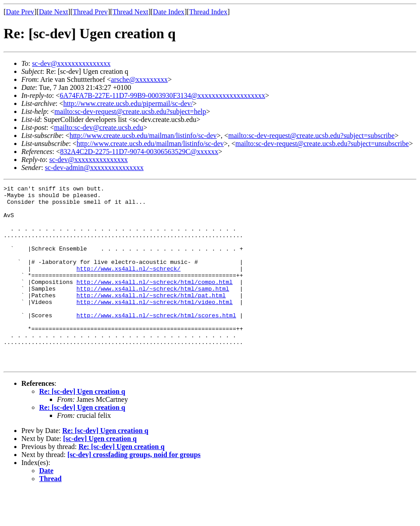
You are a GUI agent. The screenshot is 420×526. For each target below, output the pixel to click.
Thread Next (130, 12)
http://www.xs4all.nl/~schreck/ (129, 286)
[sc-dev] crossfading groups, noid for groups (134, 491)
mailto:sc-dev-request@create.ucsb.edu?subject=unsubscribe (322, 144)
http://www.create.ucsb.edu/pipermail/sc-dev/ (128, 103)
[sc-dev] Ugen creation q (100, 475)
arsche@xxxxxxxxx (139, 79)
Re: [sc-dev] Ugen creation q (82, 427)
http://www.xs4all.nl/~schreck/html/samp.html (153, 310)
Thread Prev (90, 12)
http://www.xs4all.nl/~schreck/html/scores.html (156, 342)
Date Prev (20, 12)
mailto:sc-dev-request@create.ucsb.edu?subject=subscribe (311, 136)
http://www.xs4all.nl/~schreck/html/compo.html (155, 302)
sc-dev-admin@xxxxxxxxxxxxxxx (94, 168)
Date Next (54, 12)
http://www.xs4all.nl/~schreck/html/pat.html (151, 318)
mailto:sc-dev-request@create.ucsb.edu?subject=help (130, 111)
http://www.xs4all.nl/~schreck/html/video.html (155, 326)
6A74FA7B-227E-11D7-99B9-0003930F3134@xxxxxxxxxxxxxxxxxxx (162, 95)
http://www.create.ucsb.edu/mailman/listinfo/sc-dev (143, 136)
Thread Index (208, 12)
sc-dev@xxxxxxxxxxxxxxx (71, 63)
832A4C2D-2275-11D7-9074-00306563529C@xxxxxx (139, 152)
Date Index (169, 12)
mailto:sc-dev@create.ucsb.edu (98, 127)
